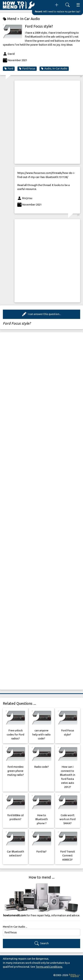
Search (42, 943)
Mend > (11, 19)
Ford (9, 69)
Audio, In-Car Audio (54, 69)
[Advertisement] (41, 122)
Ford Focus (27, 69)
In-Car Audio (30, 19)
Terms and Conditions (49, 967)
